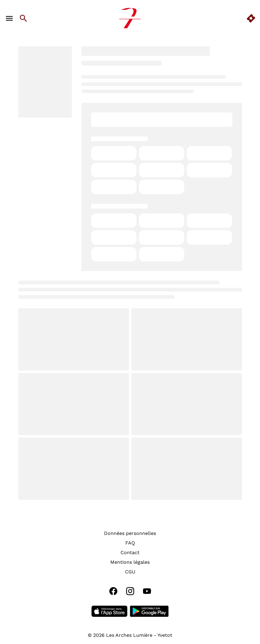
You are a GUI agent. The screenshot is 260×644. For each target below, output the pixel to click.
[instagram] (130, 591)
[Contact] (130, 553)
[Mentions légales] (130, 562)
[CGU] (130, 572)
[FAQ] (130, 543)
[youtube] (147, 591)
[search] (23, 18)
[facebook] (113, 591)
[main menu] (9, 18)
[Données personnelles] (130, 533)
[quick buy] (251, 18)
